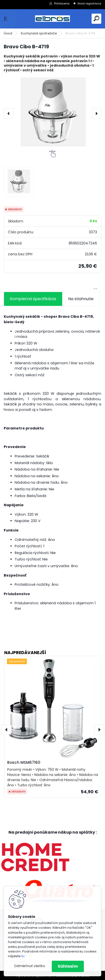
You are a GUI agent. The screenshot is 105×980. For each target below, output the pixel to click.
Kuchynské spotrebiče (39, 33)
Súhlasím (68, 966)
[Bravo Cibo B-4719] (52, 113)
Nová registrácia (89, 3)
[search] (96, 18)
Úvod (8, 33)
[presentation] (9, 113)
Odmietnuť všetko (29, 966)
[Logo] (52, 19)
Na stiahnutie (81, 299)
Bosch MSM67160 (24, 762)
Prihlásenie (62, 3)
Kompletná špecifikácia (33, 299)
